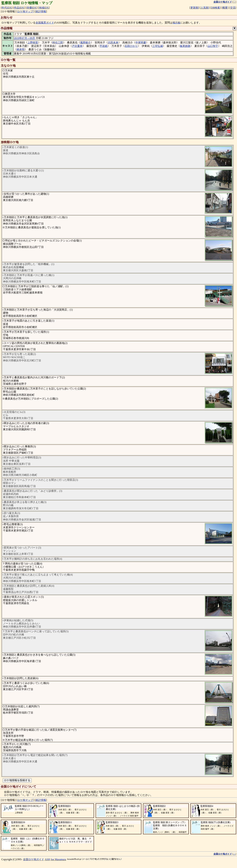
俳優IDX (31, 8)
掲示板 (176, 23)
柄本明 (21, 49)
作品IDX (19, 8)
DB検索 (215, 8)
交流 (233, 8)
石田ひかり (131, 46)
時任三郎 (58, 43)
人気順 (205, 8)
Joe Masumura (58, 859)
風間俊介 (85, 43)
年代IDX (7, 8)
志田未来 (113, 43)
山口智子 (213, 46)
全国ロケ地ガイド (34, 859)
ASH (47, 859)
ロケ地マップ (25, 11)
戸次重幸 (77, 46)
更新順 (194, 8)
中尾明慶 (141, 43)
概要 (225, 8)
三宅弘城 (158, 46)
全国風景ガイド (45, 23)
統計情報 (41, 11)
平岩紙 (104, 46)
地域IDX (44, 8)
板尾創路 (185, 46)
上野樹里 (33, 43)
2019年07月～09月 (25, 38)
